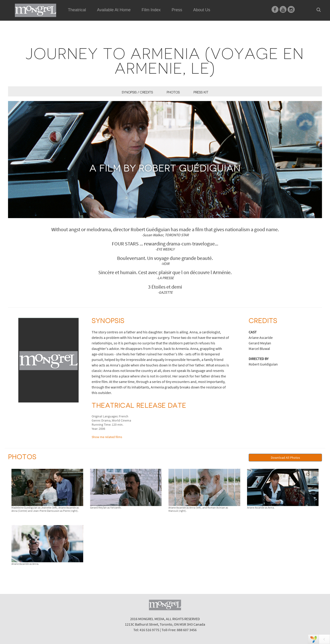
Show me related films (107, 437)
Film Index (151, 10)
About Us (202, 10)
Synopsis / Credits (137, 92)
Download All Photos (285, 458)
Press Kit (201, 92)
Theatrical (77, 10)
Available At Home (114, 15)
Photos (173, 92)
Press (177, 10)
